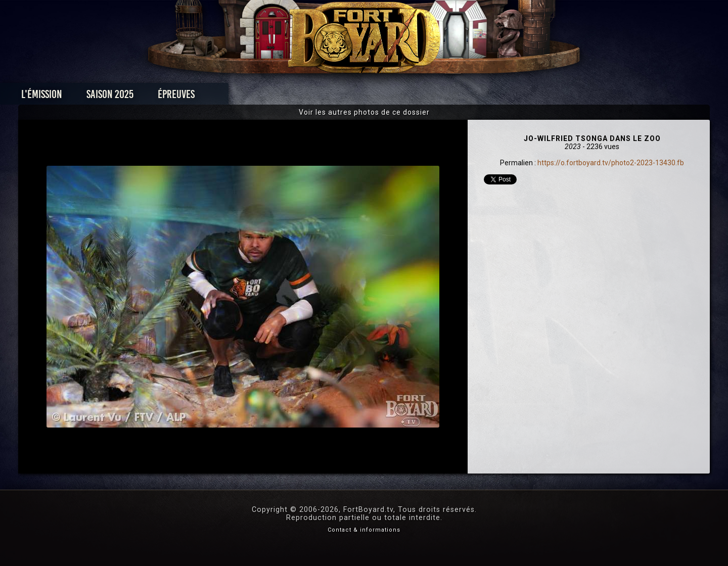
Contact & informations (364, 530)
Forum (489, 97)
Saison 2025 (206, 97)
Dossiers (434, 97)
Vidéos (380, 97)
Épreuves (272, 97)
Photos (329, 97)
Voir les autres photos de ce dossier (364, 112)
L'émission (138, 97)
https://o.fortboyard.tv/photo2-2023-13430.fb (611, 163)
